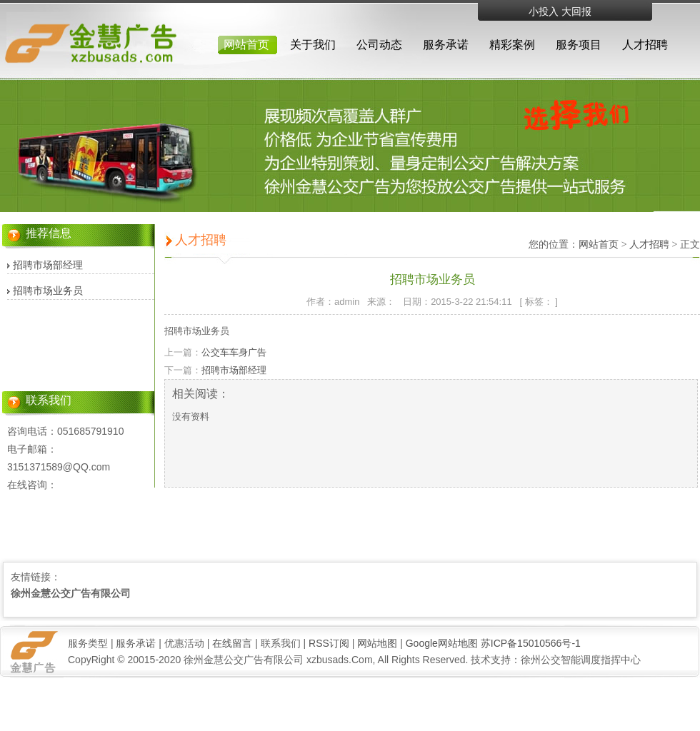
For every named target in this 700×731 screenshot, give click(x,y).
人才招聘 (645, 45)
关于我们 (313, 45)
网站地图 (377, 643)
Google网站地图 (442, 643)
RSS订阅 (329, 643)
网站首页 (246, 45)
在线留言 (232, 643)
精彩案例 (512, 45)
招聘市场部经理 (48, 265)
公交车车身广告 (234, 352)
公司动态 (379, 45)
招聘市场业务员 (48, 291)
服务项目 (579, 45)
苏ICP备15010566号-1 (531, 643)
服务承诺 (446, 45)
